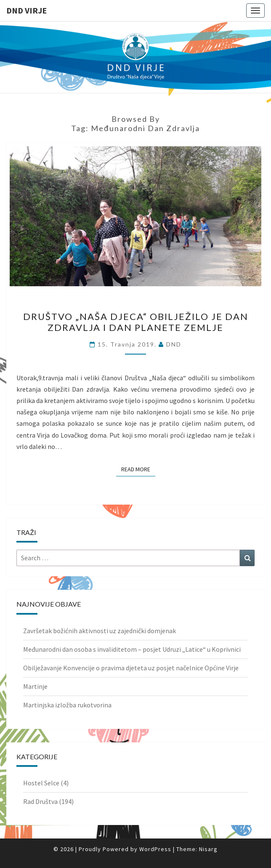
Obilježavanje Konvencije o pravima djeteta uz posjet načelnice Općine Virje (131, 668)
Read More (138, 469)
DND (174, 344)
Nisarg (208, 849)
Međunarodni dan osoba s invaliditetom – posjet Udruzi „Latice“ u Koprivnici (132, 649)
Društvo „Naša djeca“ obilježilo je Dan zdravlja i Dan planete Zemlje (136, 322)
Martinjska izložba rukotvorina (67, 705)
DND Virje (27, 10)
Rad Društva (40, 801)
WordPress (155, 849)
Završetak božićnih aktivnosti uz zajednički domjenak (100, 631)
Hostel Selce (41, 783)
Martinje (35, 686)
